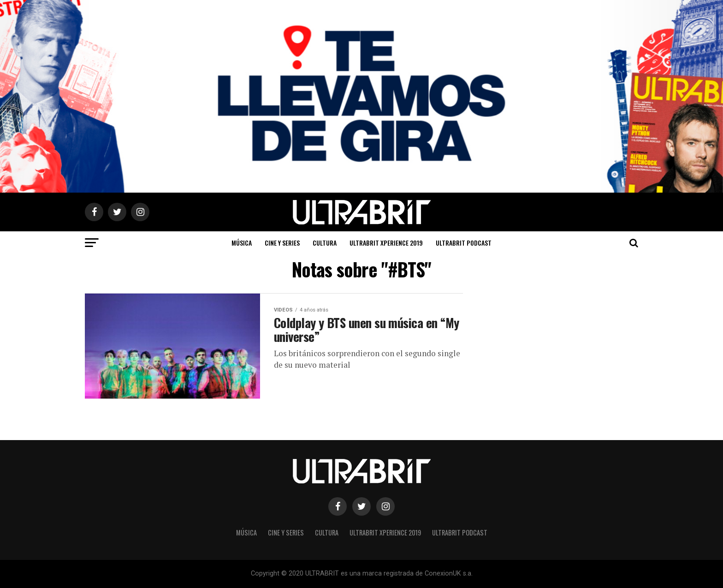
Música (242, 243)
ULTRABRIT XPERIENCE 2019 (386, 243)
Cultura (325, 243)
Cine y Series (282, 243)
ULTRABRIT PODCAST (464, 243)
